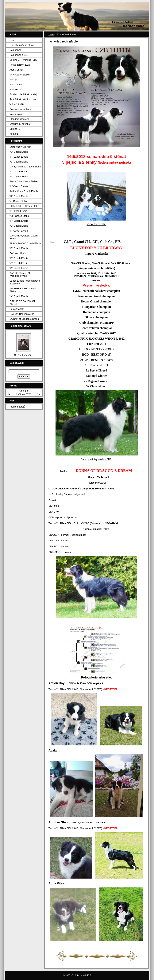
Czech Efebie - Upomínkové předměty (25, 282)
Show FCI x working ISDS (23, 60)
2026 (28, 394)
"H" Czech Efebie (19, 221)
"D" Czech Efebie (19, 258)
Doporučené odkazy (20, 109)
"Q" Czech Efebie (19, 152)
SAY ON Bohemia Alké (22, 314)
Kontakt (14, 134)
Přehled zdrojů (17, 407)
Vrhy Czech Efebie (20, 75)
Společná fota (17, 309)
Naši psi (14, 80)
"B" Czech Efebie (19, 268)
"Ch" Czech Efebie (19, 216)
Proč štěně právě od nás (23, 99)
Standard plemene (19, 119)
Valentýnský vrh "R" (20, 147)
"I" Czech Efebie (18, 211)
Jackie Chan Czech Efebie (24, 191)
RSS (89, 975)
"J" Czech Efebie (19, 201)
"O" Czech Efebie (19, 162)
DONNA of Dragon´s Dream (25, 319)
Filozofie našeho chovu (22, 45)
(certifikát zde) (78, 535)
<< (9, 394)
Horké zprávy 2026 (20, 65)
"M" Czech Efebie (19, 176)
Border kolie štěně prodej (23, 94)
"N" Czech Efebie (19, 172)
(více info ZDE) (98, 483)
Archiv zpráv (16, 70)
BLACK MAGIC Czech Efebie (25, 243)
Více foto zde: (96, 224)
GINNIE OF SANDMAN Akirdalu (22, 303)
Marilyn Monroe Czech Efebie (25, 167)
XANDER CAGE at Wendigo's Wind (20, 274)
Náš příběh (15, 50)
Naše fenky (16, 84)
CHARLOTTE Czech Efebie (24, 206)
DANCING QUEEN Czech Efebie (24, 237)
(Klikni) (96, 529)
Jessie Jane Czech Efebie (23, 181)
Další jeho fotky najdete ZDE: (97, 459)
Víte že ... (15, 129)
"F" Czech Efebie (19, 231)
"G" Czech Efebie (19, 226)
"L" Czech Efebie (19, 186)
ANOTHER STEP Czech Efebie (23, 290)
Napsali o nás (17, 114)
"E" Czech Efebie (19, 248)
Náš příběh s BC (18, 55)
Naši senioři (16, 89)
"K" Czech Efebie (19, 196)
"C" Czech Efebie (19, 263)
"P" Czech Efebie (19, 157)
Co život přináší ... (19, 253)
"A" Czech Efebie (19, 296)
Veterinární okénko (20, 124)
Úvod (51, 34)
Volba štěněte (17, 104)
